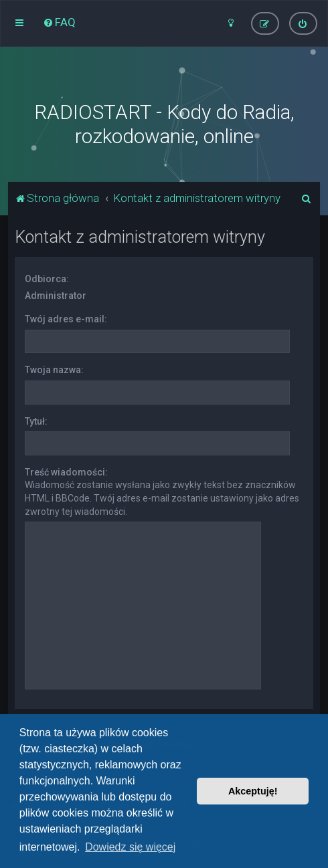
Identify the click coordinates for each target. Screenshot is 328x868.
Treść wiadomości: (66, 472)
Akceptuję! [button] (253, 791)
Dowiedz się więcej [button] (130, 847)
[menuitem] (59, 22)
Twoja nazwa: (54, 370)
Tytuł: (36, 421)
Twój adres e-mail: (66, 319)
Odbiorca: (47, 279)
